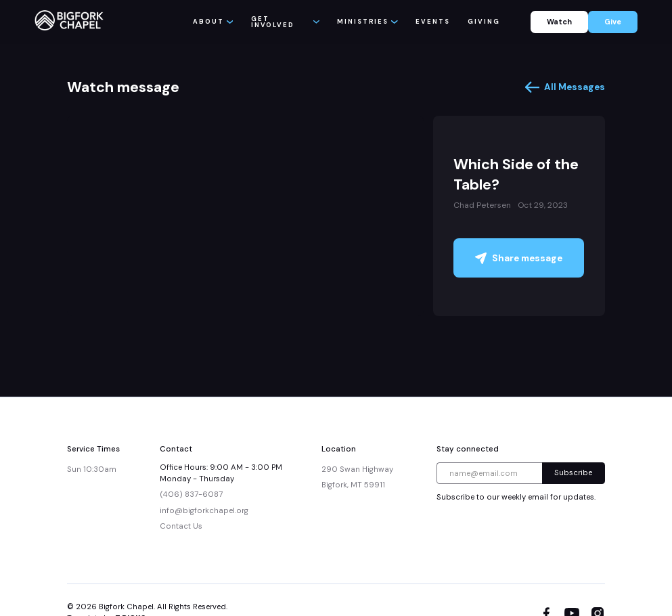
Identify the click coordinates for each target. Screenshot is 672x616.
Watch (559, 22)
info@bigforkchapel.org (204, 511)
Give (613, 22)
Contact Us (181, 526)
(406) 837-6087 (191, 494)
